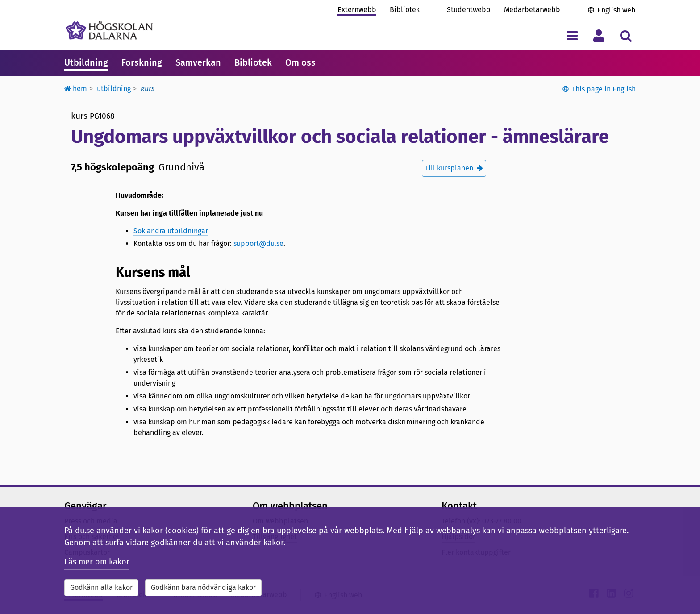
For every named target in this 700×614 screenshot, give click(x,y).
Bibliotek (405, 10)
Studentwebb (469, 10)
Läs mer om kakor (97, 562)
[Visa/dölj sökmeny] (626, 35)
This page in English (604, 89)
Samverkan (198, 62)
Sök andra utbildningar (171, 231)
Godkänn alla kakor (101, 587)
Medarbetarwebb (532, 10)
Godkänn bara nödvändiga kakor (203, 587)
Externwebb (357, 10)
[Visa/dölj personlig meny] (599, 35)
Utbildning (86, 62)
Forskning (142, 62)
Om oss (300, 62)
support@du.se (258, 243)
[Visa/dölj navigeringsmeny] (572, 35)
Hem (76, 89)
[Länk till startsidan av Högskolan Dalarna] (109, 31)
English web (617, 10)
